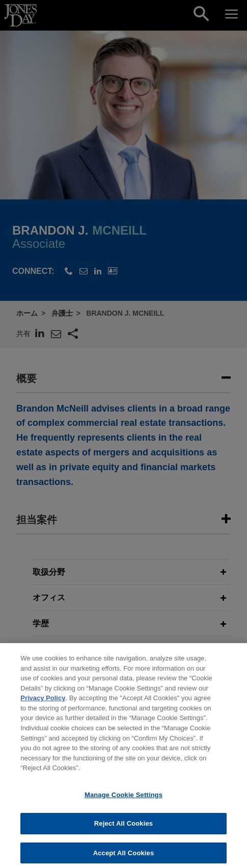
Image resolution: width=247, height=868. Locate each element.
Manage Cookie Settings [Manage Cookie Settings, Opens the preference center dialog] (123, 799)
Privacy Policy (43, 703)
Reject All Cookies (123, 828)
